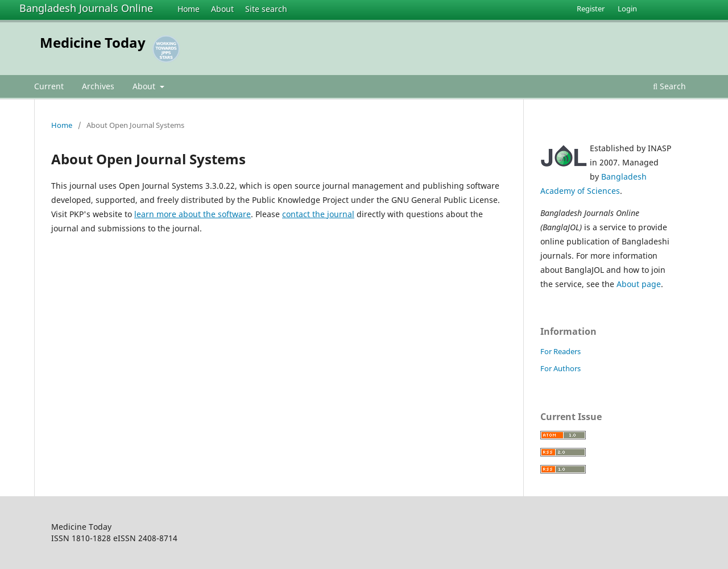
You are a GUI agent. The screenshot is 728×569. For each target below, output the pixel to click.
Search (669, 86)
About (222, 9)
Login (627, 9)
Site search (266, 9)
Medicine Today (93, 42)
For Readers (561, 351)
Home (189, 9)
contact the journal (318, 214)
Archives (98, 86)
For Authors (561, 368)
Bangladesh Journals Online (86, 8)
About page (639, 284)
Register (591, 9)
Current (49, 86)
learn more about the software (193, 214)
